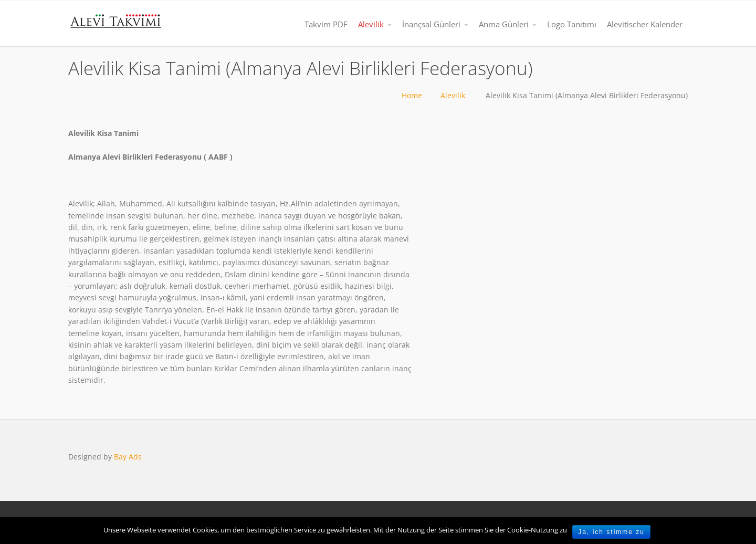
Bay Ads (128, 457)
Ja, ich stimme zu (611, 532)
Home (412, 95)
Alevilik (453, 95)
